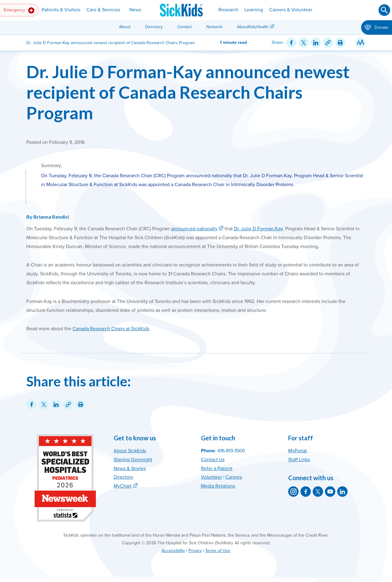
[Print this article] (340, 43)
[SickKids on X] (318, 492)
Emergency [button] (19, 10)
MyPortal (298, 451)
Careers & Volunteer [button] (291, 10)
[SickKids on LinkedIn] (342, 492)
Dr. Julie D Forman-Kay (258, 229)
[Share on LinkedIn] (316, 43)
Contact (185, 27)
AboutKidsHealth (253, 27)
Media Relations (218, 486)
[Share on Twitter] (303, 43)
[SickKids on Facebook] (306, 492)
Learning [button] (254, 10)
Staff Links (299, 460)
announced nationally (194, 229)
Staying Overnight (133, 460)
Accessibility (173, 551)
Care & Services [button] (103, 10)
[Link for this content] (328, 43)
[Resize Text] (360, 43)
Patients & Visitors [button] (61, 10)
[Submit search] (384, 10)
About (125, 27)
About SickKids (130, 451)
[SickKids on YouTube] (330, 492)
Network (214, 27)
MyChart (123, 486)
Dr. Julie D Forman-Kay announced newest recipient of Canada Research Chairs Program (188, 92)
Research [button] (228, 10)
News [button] (135, 10)
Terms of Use (218, 551)
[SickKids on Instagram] (293, 492)
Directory (154, 27)
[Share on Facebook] (291, 43)
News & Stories (130, 469)
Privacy (195, 551)
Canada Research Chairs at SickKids (111, 329)
